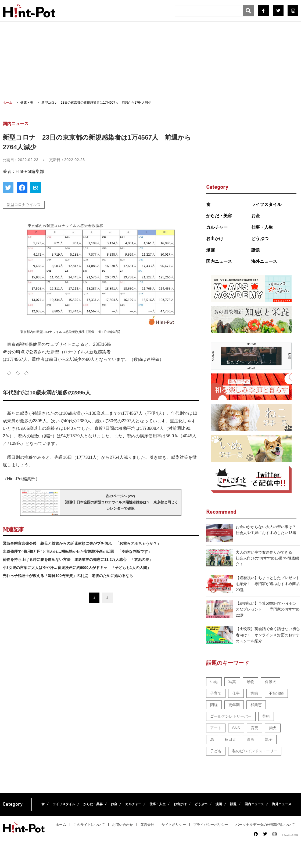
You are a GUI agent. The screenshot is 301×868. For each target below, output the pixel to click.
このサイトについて (89, 825)
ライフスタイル (266, 204)
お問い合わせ (123, 825)
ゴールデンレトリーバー (231, 716)
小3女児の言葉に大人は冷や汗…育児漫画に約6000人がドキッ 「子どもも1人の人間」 (77, 568)
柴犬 (273, 728)
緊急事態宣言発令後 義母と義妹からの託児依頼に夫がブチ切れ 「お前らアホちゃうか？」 (82, 543)
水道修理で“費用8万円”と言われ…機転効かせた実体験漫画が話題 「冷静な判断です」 (77, 551)
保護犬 (271, 682)
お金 (256, 216)
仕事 (236, 693)
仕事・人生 (262, 227)
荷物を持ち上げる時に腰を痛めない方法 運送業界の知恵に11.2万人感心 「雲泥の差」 (78, 560)
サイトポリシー (174, 825)
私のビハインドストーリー (255, 751)
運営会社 (147, 825)
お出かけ (215, 239)
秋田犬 (230, 739)
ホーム (61, 825)
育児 (255, 728)
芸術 (266, 716)
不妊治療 (276, 693)
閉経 (214, 705)
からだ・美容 (219, 216)
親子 (269, 739)
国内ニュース (219, 261)
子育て (216, 693)
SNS (236, 728)
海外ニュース (264, 261)
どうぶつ (260, 239)
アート (216, 728)
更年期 (234, 705)
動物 (250, 682)
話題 (256, 250)
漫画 (210, 250)
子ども (216, 751)
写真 (232, 682)
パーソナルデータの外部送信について (265, 825)
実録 (254, 693)
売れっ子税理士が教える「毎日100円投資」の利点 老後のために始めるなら (68, 576)
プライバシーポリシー (211, 825)
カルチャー (217, 227)
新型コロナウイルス (24, 205)
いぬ (214, 682)
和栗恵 (256, 705)
